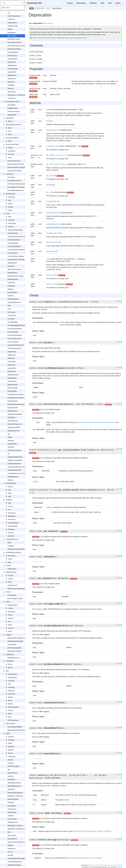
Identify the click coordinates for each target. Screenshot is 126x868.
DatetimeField (12, 273)
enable (49, 110)
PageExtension (13, 108)
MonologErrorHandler (15, 651)
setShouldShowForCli (54, 224)
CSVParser (11, 19)
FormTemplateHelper (15, 335)
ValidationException (14, 865)
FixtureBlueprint (13, 52)
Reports (11, 207)
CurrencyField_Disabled (16, 256)
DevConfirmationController (17, 46)
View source (48, 23)
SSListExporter (13, 69)
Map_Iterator (12, 835)
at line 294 (119, 663)
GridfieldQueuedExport (14, 552)
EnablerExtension (14, 658)
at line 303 (119, 702)
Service (11, 710)
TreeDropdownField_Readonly (18, 467)
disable (49, 121)
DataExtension (13, 773)
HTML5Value (12, 569)
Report (10, 704)
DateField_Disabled (14, 269)
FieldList (10, 289)
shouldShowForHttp (53, 233)
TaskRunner (12, 79)
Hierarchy (11, 747)
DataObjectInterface (14, 783)
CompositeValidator (14, 246)
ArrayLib (10, 760)
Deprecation (12, 36)
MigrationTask (12, 65)
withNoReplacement (53, 130)
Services (11, 154)
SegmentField (12, 411)
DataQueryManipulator (15, 793)
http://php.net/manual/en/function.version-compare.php (97, 422)
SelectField (11, 417)
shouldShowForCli (53, 242)
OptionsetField (12, 385)
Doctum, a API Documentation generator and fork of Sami (106, 865)
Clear (9, 543)
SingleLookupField (14, 427)
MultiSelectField (13, 375)
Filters (10, 743)
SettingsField (12, 115)
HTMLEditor (12, 223)
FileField (10, 296)
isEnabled (50, 185)
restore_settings (52, 284)
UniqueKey (12, 756)
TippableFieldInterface (15, 457)
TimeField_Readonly (15, 450)
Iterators (11, 618)
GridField (11, 220)
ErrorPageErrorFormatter (16, 187)
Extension (11, 691)
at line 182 (119, 449)
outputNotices (51, 251)
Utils (9, 496)
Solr (9, 490)
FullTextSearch (11, 483)
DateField (11, 266)
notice (48, 259)
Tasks (10, 210)
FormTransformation (14, 339)
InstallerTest (12, 62)
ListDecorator (12, 819)
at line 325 (119, 753)
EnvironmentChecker (15, 171)
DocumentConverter (13, 102)
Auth (10, 503)
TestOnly (11, 88)
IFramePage (12, 595)
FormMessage (12, 322)
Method (11, 697)
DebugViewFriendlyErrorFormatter (19, 638)
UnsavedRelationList (15, 862)
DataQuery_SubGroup (15, 796)
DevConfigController (14, 42)
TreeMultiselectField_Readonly (18, 473)
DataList (10, 776)
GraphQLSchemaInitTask (16, 549)
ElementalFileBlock (12, 138)
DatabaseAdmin (13, 799)
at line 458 (119, 839)
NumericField (12, 381)
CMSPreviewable (13, 766)
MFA (7, 671)
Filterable (11, 802)
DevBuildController (14, 39)
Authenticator (13, 674)
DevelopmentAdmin (14, 49)
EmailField (11, 283)
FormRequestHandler (15, 329)
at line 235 (119, 556)
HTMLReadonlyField (15, 348)
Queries (11, 750)
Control (10, 575)
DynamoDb (10, 118)
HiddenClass (12, 812)
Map (9, 832)
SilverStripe (40, 8)
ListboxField (12, 362)
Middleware (12, 516)
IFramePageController (15, 598)
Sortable (10, 855)
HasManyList (12, 809)
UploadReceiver (13, 477)
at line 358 (119, 774)
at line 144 (119, 367)
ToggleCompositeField (15, 460)
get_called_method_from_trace (57, 164)
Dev (9, 510)
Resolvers (11, 529)
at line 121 (119, 301)
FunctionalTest (12, 59)
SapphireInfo (12, 72)
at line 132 (119, 342)
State (10, 493)
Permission (12, 519)
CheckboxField (13, 233)
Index (110, 3)
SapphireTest (12, 75)
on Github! (119, 867)
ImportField (11, 105)
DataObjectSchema (14, 786)
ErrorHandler (12, 645)
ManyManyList (12, 822)
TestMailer (11, 85)
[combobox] (13, 8)
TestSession (12, 92)
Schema (11, 227)
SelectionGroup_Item (15, 424)
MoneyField (11, 371)
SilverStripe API (34, 3)
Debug (10, 29)
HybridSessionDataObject (16, 589)
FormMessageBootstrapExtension (19, 325)
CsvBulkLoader (13, 26)
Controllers (12, 151)
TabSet (10, 437)
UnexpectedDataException (17, 858)
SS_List (10, 852)
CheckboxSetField (14, 240)
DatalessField (12, 263)
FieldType (11, 740)
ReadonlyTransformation (16, 404)
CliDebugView (12, 23)
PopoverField (12, 391)
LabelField (11, 358)
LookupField (12, 368)
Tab (9, 434)
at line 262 (119, 578)
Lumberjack (10, 661)
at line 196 (119, 489)
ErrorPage (9, 174)
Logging (9, 635)
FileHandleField (13, 299)
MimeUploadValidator (15, 727)
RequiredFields (13, 408)
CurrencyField (12, 253)
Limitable (11, 816)
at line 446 (119, 812)
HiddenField (12, 355)
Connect (11, 737)
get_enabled (51, 176)
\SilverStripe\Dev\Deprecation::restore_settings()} (93, 831)
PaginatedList (12, 839)
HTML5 (8, 566)
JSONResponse (13, 720)
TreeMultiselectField (14, 470)
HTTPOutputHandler (15, 648)
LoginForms (10, 654)
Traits (10, 158)
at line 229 (119, 530)
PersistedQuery (13, 523)
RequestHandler (14, 707)
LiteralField (11, 365)
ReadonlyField (12, 401)
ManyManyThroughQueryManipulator (20, 829)
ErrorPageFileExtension (16, 190)
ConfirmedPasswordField (16, 250)
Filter (10, 217)
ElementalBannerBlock (14, 125)
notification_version (53, 146)
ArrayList (11, 763)
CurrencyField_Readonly (16, 260)
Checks (11, 148)
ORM (10, 135)
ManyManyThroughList (15, 826)
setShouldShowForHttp (55, 213)
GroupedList (12, 806)
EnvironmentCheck (12, 144)
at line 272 (119, 603)
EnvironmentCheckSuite (16, 164)
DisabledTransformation (16, 276)
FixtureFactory (12, 56)
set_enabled (51, 192)
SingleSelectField (13, 431)
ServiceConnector (14, 111)
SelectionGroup (13, 421)
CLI (9, 13)
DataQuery (11, 789)
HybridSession (12, 585)
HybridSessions (11, 572)
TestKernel (11, 82)
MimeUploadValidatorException (18, 730)
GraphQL (9, 500)
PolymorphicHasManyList (16, 842)
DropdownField (13, 279)
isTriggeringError (52, 201)
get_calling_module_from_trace (58, 155)
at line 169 (119, 403)
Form (10, 131)
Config (10, 506)
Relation (10, 845)
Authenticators (13, 605)
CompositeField (13, 243)
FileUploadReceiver (14, 302)
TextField (11, 441)
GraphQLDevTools (12, 539)
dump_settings (51, 275)
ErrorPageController (14, 181)
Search (10, 487)
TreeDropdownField (14, 464)
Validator (10, 480)
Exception (11, 687)
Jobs (10, 200)
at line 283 (119, 625)
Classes (70, 3)
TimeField (11, 447)
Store (10, 582)
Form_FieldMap (13, 342)
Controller (11, 536)
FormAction (11, 312)
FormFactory (12, 315)
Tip (9, 454)
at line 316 (119, 727)
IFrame (8, 592)
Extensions (12, 513)
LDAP (8, 602)
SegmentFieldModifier (15, 230)
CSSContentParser (14, 16)
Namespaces (81, 3)
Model (10, 121)
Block (10, 128)
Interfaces (93, 3)
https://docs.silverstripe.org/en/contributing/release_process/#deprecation (60, 38)
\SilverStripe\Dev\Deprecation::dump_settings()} (85, 858)
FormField (11, 319)
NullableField (12, 378)
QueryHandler (13, 526)
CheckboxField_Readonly (16, 237)
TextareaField (12, 444)
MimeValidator (11, 724)
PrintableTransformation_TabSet (18, 398)
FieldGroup (11, 286)
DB (9, 770)
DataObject (11, 779)
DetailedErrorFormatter (15, 641)
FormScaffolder (13, 332)
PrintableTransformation (16, 394)
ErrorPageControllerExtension (18, 184)
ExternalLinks (10, 194)
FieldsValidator (13, 292)
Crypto (10, 579)
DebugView (11, 32)
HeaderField (12, 352)
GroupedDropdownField (16, 345)
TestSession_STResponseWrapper (19, 95)
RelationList (12, 849)
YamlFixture (12, 98)
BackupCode (12, 677)
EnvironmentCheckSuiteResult (18, 167)
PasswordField (13, 388)
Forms (8, 213)
